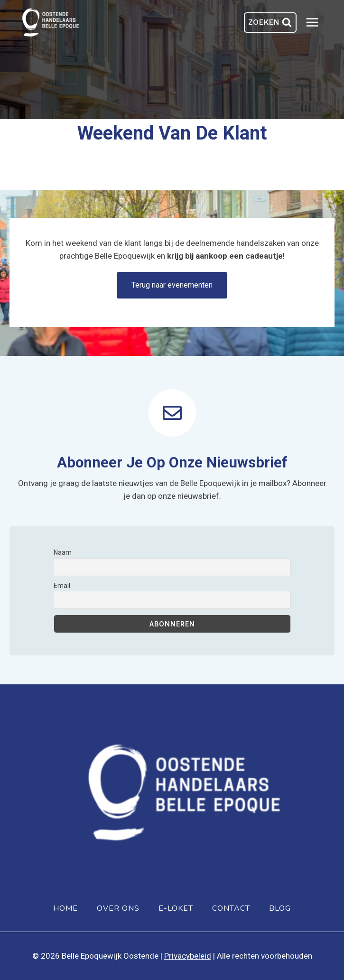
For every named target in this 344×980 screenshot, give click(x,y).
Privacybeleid (188, 956)
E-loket (176, 908)
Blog (280, 908)
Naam (63, 552)
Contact (231, 908)
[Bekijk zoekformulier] (270, 23)
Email (62, 586)
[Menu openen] (317, 23)
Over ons (118, 908)
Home (65, 908)
